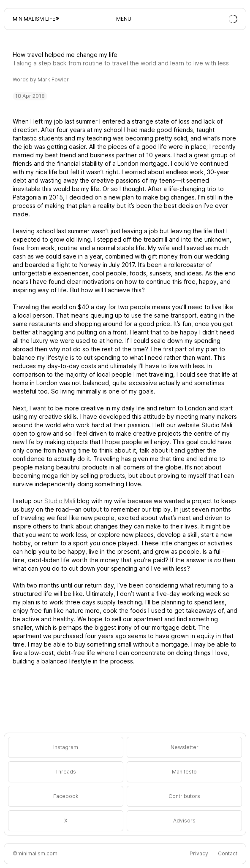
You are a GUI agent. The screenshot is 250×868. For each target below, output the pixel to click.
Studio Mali (60, 501)
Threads (66, 772)
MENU (124, 19)
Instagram (66, 747)
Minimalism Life (34, 19)
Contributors (184, 796)
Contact (228, 853)
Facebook (66, 796)
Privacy (199, 853)
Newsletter (185, 747)
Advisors (184, 821)
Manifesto (184, 772)
